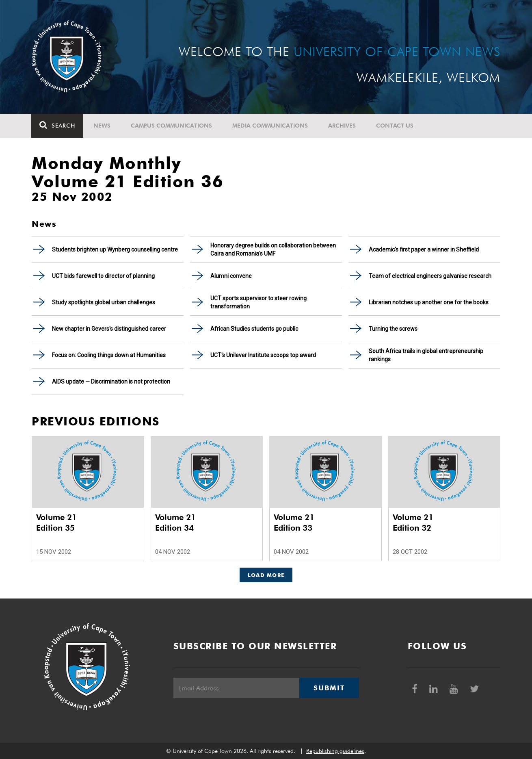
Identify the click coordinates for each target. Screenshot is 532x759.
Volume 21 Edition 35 (56, 523)
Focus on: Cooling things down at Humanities (109, 355)
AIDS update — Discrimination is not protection (111, 382)
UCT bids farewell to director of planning (103, 276)
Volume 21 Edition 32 (413, 523)
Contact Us (395, 126)
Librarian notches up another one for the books (429, 302)
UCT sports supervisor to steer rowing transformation (258, 302)
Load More (266, 575)
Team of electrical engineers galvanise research (430, 276)
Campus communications (172, 126)
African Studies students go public (254, 329)
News (102, 126)
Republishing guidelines (335, 751)
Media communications (270, 126)
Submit (329, 688)
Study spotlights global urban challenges (104, 302)
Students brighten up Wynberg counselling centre (115, 249)
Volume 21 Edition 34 (175, 523)
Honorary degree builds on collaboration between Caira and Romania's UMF (273, 249)
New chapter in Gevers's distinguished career (109, 329)
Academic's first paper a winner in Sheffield (424, 249)
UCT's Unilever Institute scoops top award (263, 355)
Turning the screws (393, 329)
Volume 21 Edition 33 (294, 523)
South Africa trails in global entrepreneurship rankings (426, 355)
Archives (342, 126)
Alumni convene (231, 276)
